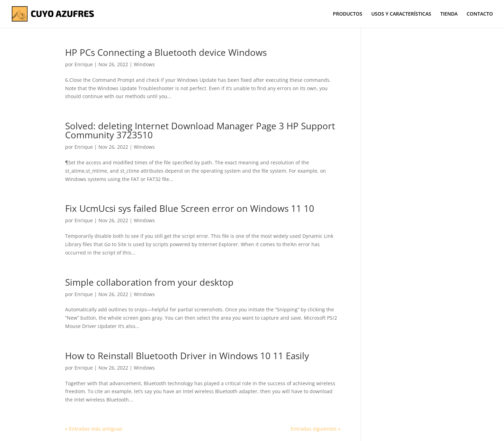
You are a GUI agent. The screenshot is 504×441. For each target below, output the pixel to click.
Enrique (84, 64)
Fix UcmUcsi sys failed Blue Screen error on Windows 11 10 (190, 208)
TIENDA (449, 14)
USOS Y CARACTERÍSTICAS (401, 14)
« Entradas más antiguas (94, 429)
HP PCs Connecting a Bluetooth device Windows (166, 52)
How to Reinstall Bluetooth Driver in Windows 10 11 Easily (187, 356)
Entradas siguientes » (316, 429)
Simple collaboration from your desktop (149, 282)
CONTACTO (480, 14)
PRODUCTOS (348, 14)
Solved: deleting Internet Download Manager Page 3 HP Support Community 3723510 (200, 130)
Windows (144, 64)
